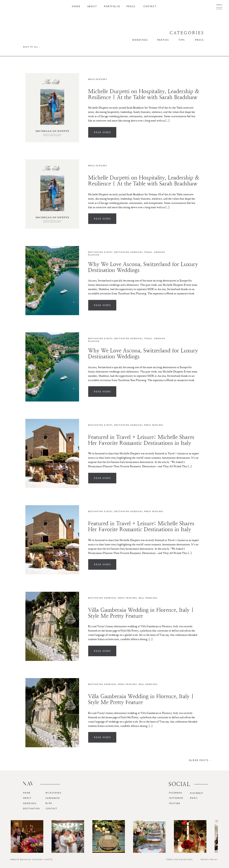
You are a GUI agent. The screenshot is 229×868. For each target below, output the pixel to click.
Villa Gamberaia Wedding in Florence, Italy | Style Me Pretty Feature (141, 613)
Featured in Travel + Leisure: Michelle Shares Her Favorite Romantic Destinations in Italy (141, 440)
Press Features (98, 79)
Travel (148, 252)
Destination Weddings (128, 252)
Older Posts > (200, 760)
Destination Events (100, 252)
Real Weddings (148, 598)
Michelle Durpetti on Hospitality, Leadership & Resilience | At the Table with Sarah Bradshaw (144, 94)
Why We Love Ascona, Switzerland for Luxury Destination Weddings (143, 267)
